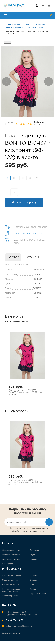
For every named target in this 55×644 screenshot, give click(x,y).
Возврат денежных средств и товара (11, 590)
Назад (7, 42)
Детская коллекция (11, 559)
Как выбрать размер (12, 584)
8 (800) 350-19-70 (14, 620)
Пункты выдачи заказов (28, 233)
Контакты (34, 589)
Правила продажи (10, 596)
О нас (32, 584)
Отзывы (32, 257)
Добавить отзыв (39, 123)
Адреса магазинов (38, 593)
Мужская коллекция (11, 555)
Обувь (33, 555)
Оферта (34, 580)
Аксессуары (7, 564)
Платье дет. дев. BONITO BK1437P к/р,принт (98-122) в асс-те (25, 392)
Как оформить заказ (12, 575)
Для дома (34, 550)
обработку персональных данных (29, 531)
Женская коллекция (11, 550)
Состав (13, 257)
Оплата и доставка (11, 580)
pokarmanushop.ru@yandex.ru (19, 626)
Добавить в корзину (24, 202)
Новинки (34, 559)
